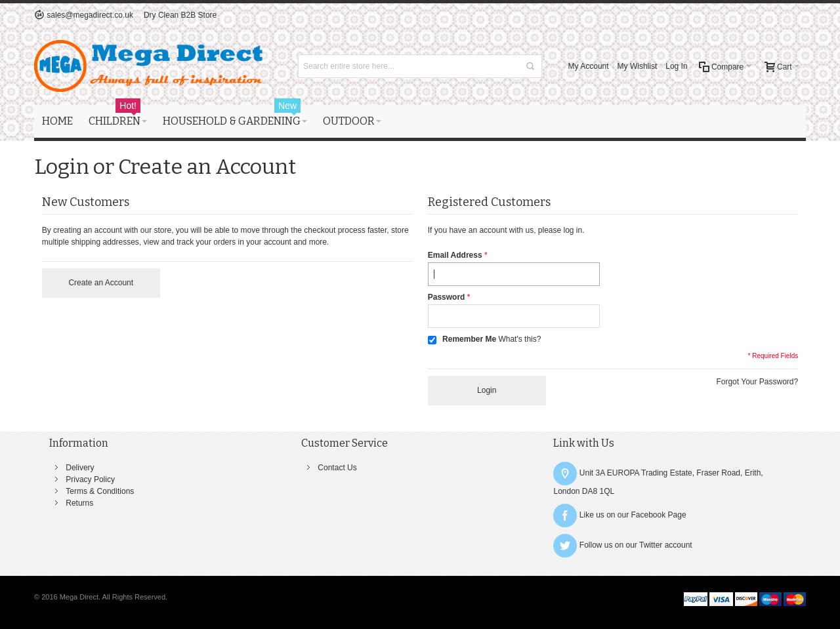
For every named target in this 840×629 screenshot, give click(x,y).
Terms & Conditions (100, 491)
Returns (79, 503)
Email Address (455, 255)
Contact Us (337, 468)
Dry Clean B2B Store (180, 15)
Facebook (649, 516)
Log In (676, 66)
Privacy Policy (90, 479)
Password (447, 297)
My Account (589, 66)
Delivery (80, 468)
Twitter (651, 546)
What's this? (519, 339)
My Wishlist (638, 66)
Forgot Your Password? (757, 382)
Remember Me (469, 339)
